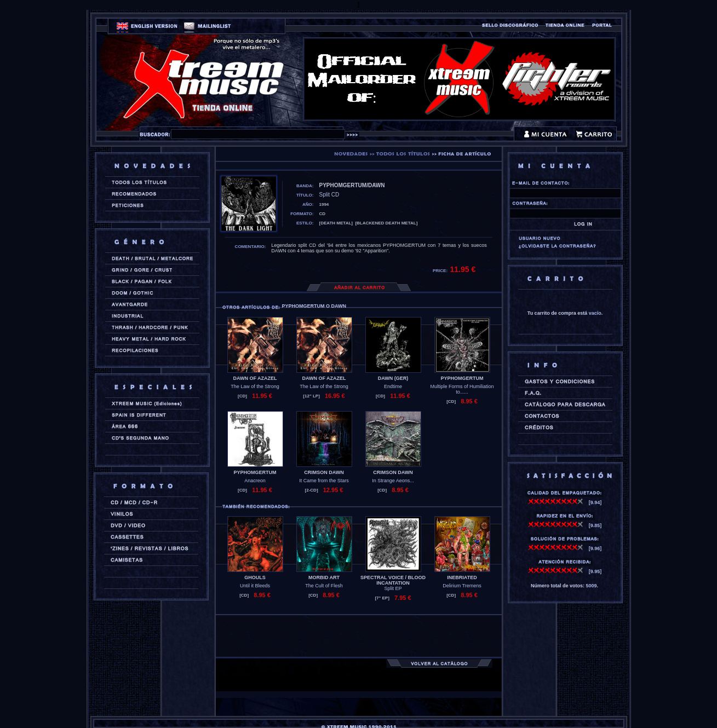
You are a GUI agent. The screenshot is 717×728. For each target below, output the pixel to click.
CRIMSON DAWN (324, 472)
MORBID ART (324, 577)
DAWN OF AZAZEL (255, 378)
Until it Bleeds (255, 586)
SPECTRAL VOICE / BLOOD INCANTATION (393, 580)
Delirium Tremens (462, 586)
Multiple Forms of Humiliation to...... (462, 389)
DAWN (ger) (393, 378)
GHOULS (255, 577)
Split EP (393, 588)
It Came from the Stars (324, 481)
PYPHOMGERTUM (462, 378)
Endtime (393, 386)
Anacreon (255, 481)
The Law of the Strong (255, 386)
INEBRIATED (462, 577)
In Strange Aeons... (393, 481)
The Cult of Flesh (324, 586)
